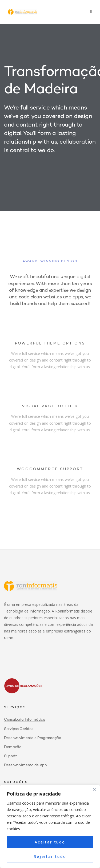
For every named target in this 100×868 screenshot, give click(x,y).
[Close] (94, 789)
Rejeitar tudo (50, 856)
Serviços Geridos (19, 729)
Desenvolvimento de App (25, 765)
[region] (50, 826)
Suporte (11, 756)
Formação (13, 747)
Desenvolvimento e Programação (33, 738)
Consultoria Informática (25, 720)
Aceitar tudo (50, 842)
